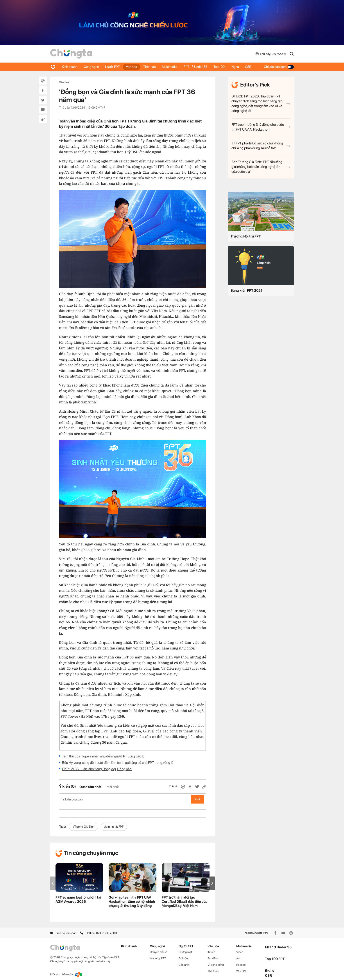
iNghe (238, 67)
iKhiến (211, 947)
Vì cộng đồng (216, 960)
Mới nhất (113, 787)
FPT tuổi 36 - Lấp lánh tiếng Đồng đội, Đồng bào (97, 769)
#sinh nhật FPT (114, 822)
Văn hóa (133, 67)
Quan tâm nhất (90, 787)
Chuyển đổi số (159, 947)
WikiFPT (241, 967)
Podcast (241, 960)
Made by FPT (158, 954)
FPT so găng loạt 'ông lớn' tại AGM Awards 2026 (78, 895)
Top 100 (222, 67)
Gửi (198, 799)
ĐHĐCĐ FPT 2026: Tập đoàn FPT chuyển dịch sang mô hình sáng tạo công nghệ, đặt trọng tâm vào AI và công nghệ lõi (261, 103)
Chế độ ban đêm (279, 67)
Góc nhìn (184, 960)
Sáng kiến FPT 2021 (246, 290)
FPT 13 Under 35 (198, 67)
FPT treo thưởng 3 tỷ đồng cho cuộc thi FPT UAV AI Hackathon (261, 127)
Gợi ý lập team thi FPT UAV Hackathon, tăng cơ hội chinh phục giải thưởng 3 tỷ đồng (132, 897)
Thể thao (151, 67)
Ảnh (239, 954)
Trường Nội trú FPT (246, 236)
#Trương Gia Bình (83, 822)
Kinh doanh (70, 67)
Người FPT (113, 67)
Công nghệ (92, 67)
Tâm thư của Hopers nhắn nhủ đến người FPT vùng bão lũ (103, 756)
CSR (252, 67)
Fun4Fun (213, 954)
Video (240, 947)
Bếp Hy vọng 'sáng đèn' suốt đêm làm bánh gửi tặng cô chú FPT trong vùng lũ (118, 763)
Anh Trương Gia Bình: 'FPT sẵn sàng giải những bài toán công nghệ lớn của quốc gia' (261, 167)
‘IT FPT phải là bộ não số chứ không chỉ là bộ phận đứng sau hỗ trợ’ (261, 146)
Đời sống (184, 954)
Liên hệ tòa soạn (63, 928)
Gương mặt (185, 947)
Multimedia (172, 67)
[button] (212, 878)
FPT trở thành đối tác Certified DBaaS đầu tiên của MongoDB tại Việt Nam (185, 897)
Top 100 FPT (275, 954)
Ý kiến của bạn (133, 799)
